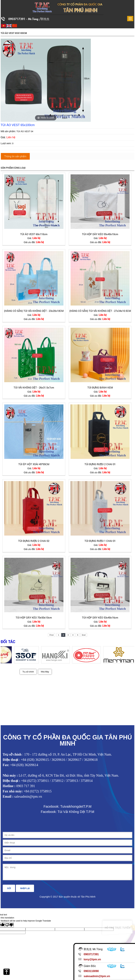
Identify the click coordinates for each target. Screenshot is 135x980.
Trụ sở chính (28, 672)
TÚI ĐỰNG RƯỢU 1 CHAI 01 (100, 541)
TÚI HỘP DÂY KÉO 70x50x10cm (34, 617)
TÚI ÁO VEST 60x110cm (34, 234)
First (52, 635)
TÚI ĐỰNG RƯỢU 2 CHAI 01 (100, 464)
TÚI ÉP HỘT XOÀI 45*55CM (34, 464)
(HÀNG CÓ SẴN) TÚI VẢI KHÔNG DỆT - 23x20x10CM (34, 311)
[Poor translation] (9, 927)
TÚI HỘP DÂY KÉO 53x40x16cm (100, 617)
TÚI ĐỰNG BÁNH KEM (100, 387)
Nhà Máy (45, 672)
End (84, 635)
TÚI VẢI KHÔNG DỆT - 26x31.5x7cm (34, 387)
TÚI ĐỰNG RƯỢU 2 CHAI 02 (34, 541)
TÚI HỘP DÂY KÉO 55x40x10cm (100, 234)
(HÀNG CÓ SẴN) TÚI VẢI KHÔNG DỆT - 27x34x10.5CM (100, 311)
